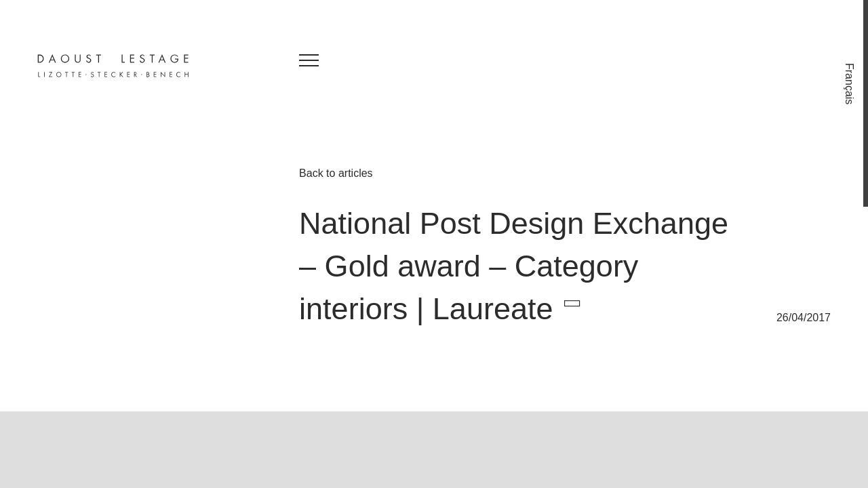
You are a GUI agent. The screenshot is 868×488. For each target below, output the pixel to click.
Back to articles (336, 173)
